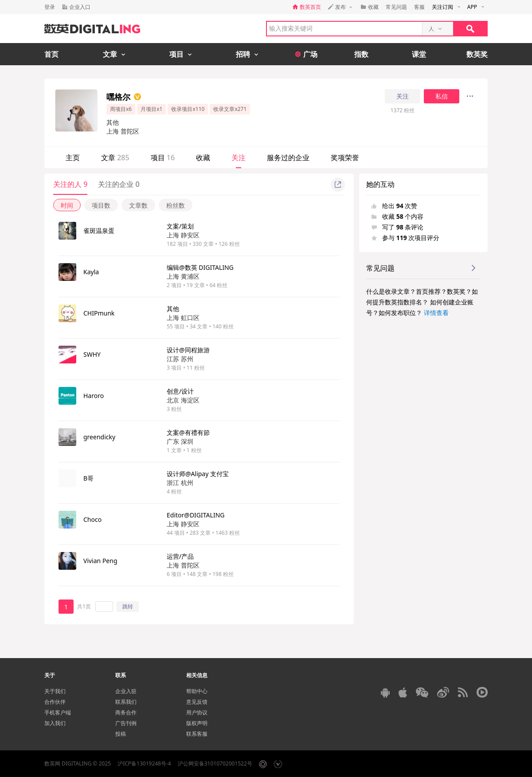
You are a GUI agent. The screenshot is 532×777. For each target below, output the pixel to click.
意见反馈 (197, 702)
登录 (50, 7)
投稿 (121, 734)
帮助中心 (197, 691)
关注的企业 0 (119, 184)
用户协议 (197, 712)
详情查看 (436, 313)
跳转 (128, 606)
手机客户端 (58, 712)
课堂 (419, 54)
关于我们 (55, 691)
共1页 (84, 606)
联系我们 (126, 702)
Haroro (94, 396)
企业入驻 (126, 691)
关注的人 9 (70, 184)
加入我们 (55, 723)
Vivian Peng (100, 561)
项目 (163, 158)
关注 (403, 96)
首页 (51, 54)
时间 (67, 205)
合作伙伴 (55, 702)
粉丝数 (176, 205)
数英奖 (477, 54)
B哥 (88, 478)
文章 (115, 158)
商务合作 (126, 712)
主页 (73, 158)
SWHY (92, 354)
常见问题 (396, 7)
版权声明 (197, 723)
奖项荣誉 (345, 158)
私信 (442, 96)
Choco (92, 519)
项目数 (101, 205)
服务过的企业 (288, 158)
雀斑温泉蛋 (99, 231)
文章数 (138, 205)
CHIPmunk (99, 313)
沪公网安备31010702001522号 (215, 763)
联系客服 (197, 734)
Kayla (91, 272)
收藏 (203, 158)
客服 (419, 7)
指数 (361, 54)
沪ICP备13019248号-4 (144, 763)
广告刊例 (126, 723)
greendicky (99, 437)
